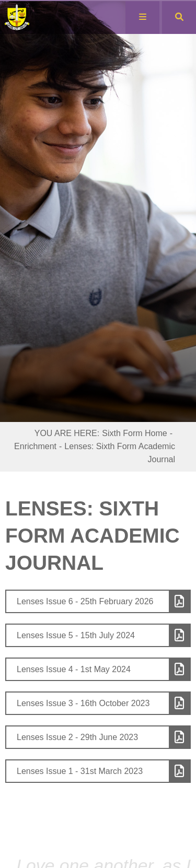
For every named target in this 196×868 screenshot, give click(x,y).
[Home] (22, 17)
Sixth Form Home (134, 433)
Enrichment (35, 446)
